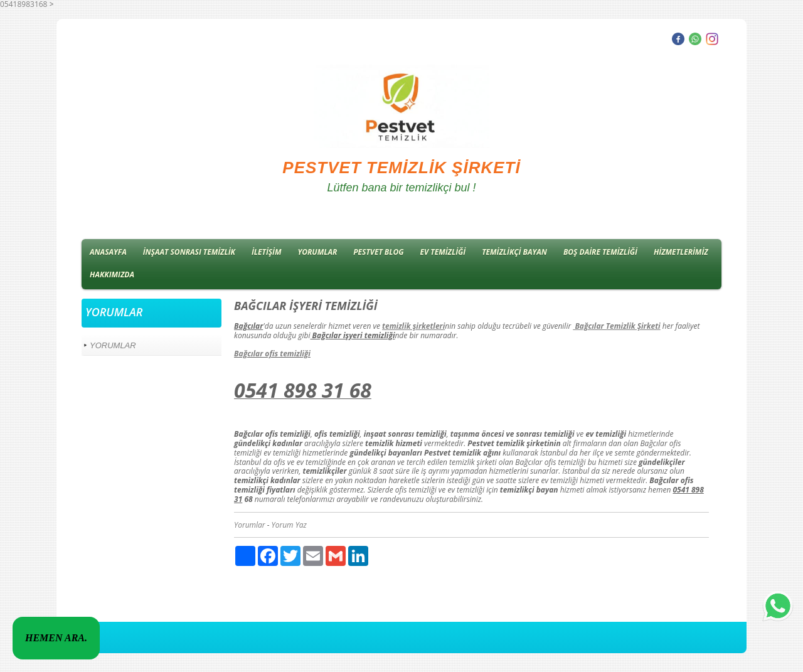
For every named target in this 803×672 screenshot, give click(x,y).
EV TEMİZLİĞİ (443, 252)
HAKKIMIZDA (112, 275)
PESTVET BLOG (378, 252)
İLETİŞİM (267, 252)
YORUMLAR (318, 252)
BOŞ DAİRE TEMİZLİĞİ (600, 252)
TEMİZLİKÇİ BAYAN (514, 252)
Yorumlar (250, 525)
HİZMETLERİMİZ (681, 252)
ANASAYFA (108, 252)
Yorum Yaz (289, 525)
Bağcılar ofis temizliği (272, 354)
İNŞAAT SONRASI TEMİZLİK (189, 252)
